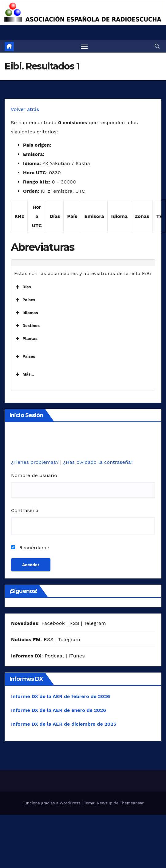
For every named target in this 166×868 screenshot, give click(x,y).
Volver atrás (25, 109)
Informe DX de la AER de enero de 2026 (59, 710)
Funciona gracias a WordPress (52, 803)
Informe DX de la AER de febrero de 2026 (61, 696)
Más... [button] (24, 374)
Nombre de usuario (34, 475)
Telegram (95, 623)
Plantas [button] (26, 339)
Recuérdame (30, 548)
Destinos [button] (27, 326)
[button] (157, 46)
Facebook (53, 623)
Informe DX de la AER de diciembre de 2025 (64, 724)
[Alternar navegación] (84, 46)
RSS (74, 623)
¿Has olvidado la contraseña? (98, 462)
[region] (83, 12)
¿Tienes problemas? (36, 462)
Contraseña (25, 510)
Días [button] (23, 287)
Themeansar (132, 803)
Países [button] (25, 300)
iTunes (77, 656)
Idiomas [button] (26, 313)
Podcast (54, 656)
